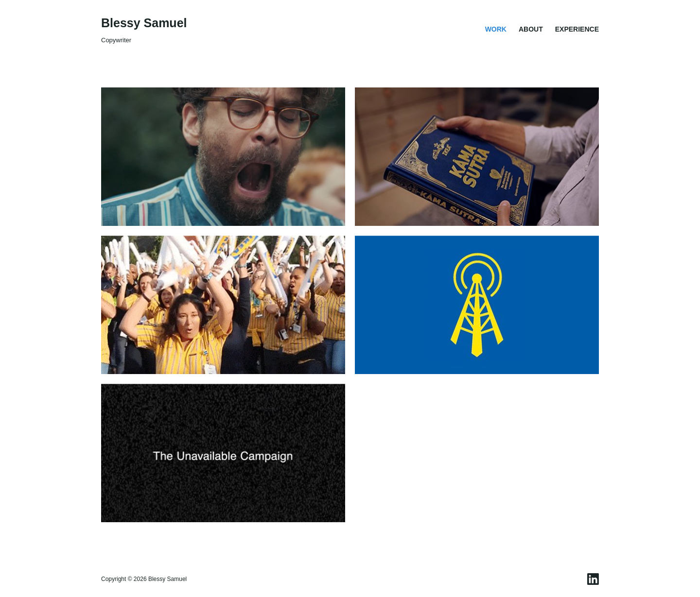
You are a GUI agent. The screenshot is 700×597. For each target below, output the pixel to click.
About (531, 29)
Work (496, 29)
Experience (577, 29)
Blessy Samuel (144, 23)
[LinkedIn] (593, 579)
